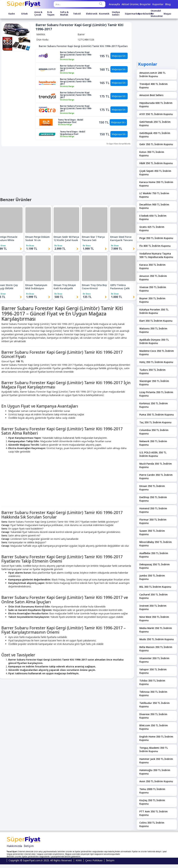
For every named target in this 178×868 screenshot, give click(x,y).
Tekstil (77, 14)
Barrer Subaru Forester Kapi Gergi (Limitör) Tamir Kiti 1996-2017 (76, 55)
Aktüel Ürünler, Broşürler (136, 4)
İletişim (29, 846)
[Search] (101, 4)
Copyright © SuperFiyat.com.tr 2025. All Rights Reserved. (40, 860)
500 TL (59, 297)
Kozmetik (104, 14)
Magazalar (170, 14)
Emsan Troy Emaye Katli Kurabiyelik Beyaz (65, 287)
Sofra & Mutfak (64, 14)
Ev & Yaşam (51, 14)
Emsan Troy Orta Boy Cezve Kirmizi (94, 287)
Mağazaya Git (119, 56)
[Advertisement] (66, 479)
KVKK (79, 860)
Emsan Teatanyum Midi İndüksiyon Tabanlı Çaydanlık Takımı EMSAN (36, 287)
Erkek (25, 14)
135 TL (87, 297)
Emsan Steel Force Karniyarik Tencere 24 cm (121, 239)
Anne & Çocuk (38, 14)
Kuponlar (158, 4)
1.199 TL (32, 249)
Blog (168, 4)
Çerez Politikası (94, 860)
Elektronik (92, 14)
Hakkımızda (14, 846)
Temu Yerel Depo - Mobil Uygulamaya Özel (71, 121)
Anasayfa (114, 4)
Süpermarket (132, 14)
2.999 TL (60, 249)
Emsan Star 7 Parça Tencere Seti (93, 239)
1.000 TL (117, 297)
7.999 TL (117, 249)
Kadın (12, 14)
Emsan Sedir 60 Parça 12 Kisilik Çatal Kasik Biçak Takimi (66, 239)
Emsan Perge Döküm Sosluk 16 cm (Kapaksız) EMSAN (38, 239)
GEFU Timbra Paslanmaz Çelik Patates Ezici (120, 287)
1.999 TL (88, 249)
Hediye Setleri (116, 14)
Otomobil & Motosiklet (157, 14)
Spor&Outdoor (146, 14)
